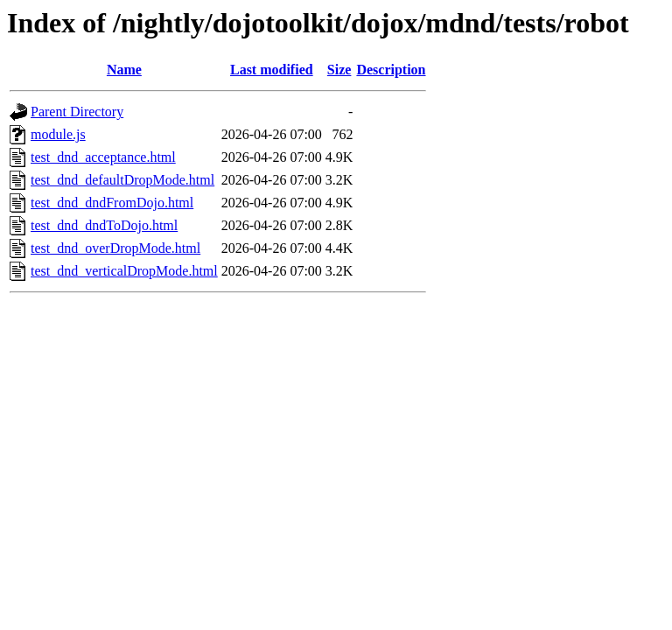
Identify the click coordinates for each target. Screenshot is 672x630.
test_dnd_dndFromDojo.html (112, 203)
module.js (58, 134)
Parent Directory (77, 112)
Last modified (272, 70)
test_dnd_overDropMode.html (115, 248)
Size (339, 70)
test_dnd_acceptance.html (103, 157)
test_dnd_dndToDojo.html (104, 225)
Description (391, 70)
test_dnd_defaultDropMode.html (122, 180)
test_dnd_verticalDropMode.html (124, 271)
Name (124, 70)
